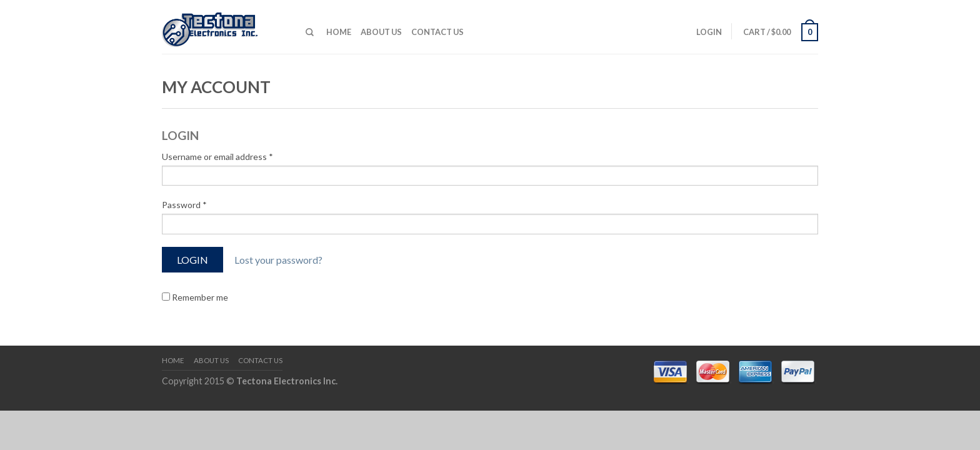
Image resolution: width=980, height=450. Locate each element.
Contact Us (437, 32)
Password (184, 205)
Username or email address (217, 157)
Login (709, 32)
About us (381, 32)
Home (339, 32)
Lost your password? (278, 260)
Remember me (195, 297)
